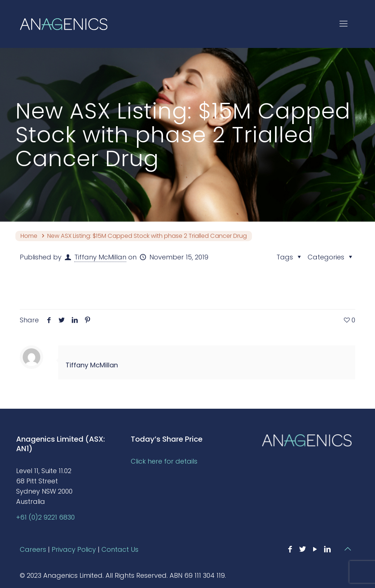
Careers (33, 549)
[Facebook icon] (290, 549)
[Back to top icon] (348, 549)
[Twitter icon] (302, 549)
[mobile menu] (344, 24)
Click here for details (164, 461)
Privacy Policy (74, 549)
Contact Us (120, 549)
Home (29, 236)
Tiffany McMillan (100, 257)
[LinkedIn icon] (327, 549)
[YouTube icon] (315, 549)
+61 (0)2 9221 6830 (45, 517)
